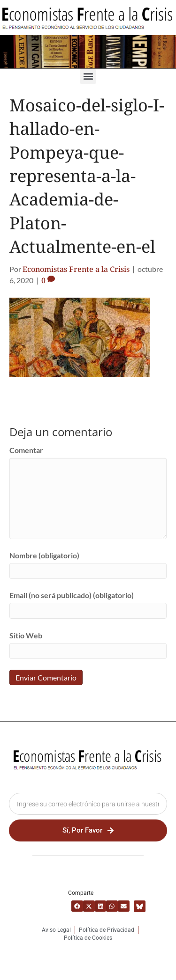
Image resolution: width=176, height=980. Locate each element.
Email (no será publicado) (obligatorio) (72, 595)
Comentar (26, 450)
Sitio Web (26, 635)
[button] (88, 77)
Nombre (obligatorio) (44, 555)
